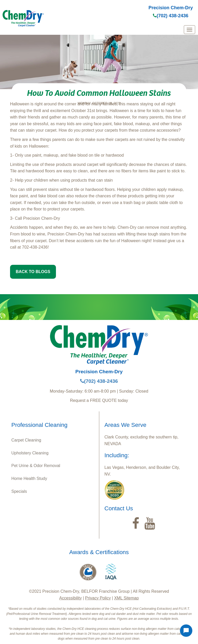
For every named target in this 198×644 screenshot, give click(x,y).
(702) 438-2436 (171, 16)
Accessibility (71, 598)
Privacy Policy (98, 598)
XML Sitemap (126, 598)
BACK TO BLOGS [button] (33, 272)
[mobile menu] (189, 30)
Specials (19, 491)
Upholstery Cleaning (30, 453)
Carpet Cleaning (26, 440)
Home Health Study (29, 478)
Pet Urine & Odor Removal (36, 466)
